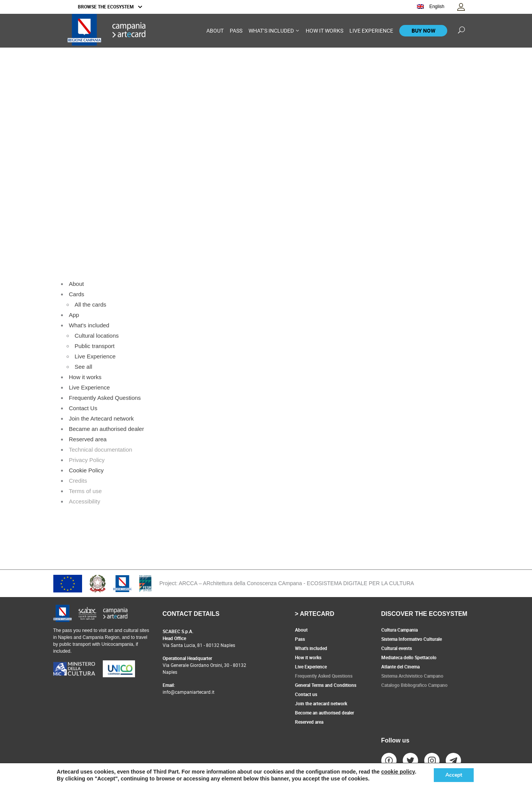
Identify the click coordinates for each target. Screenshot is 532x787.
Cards (77, 294)
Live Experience (95, 356)
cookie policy (398, 772)
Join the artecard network (321, 703)
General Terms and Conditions (326, 685)
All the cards (91, 304)
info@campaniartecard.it (189, 692)
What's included (89, 325)
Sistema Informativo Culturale (412, 639)
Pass (300, 639)
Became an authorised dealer (107, 429)
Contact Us (83, 408)
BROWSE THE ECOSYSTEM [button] (110, 7)
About (77, 284)
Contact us (306, 694)
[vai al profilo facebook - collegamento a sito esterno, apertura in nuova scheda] (389, 761)
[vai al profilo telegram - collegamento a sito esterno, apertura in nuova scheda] (453, 761)
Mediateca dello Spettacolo (409, 657)
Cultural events (397, 648)
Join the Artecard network (101, 418)
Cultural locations (97, 336)
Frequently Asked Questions (105, 398)
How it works (85, 377)
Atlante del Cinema (400, 667)
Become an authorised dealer (324, 713)
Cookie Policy (86, 470)
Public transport (95, 346)
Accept (454, 775)
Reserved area (88, 439)
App (74, 315)
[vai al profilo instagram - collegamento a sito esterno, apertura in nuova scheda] (432, 761)
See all (84, 367)
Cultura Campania (399, 630)
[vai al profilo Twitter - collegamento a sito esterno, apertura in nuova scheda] (410, 761)
